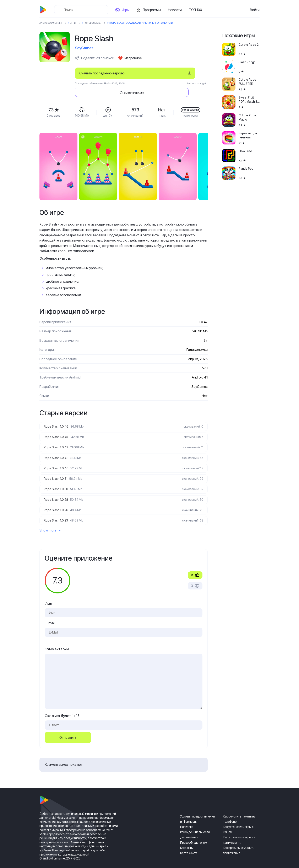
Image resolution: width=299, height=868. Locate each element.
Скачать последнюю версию (102, 73)
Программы (153, 10)
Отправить (68, 730)
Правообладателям (194, 835)
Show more (50, 523)
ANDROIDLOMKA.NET (53, 23)
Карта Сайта (189, 846)
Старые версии (183, 73)
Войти (255, 10)
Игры (127, 10)
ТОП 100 (197, 10)
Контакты (187, 841)
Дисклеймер (189, 830)
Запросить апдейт (197, 83)
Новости (176, 10)
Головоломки (99, 23)
